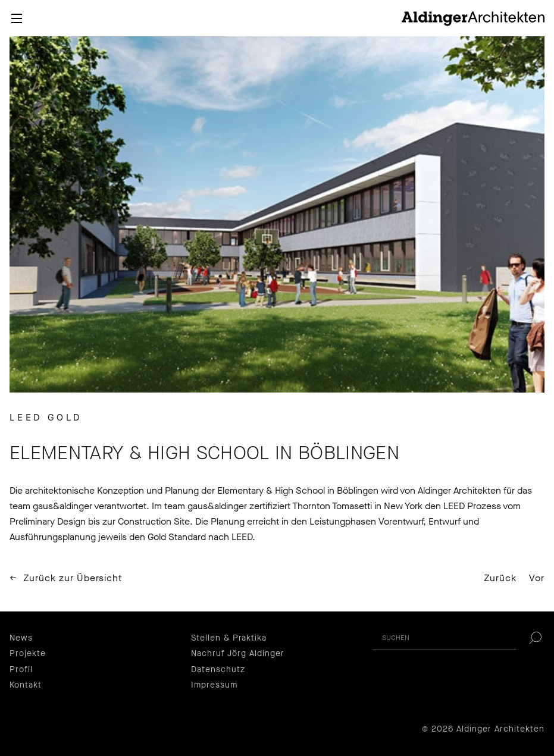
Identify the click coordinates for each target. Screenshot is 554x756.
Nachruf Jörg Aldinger (238, 653)
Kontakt (26, 685)
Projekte (28, 653)
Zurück (500, 578)
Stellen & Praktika (229, 638)
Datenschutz (218, 669)
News (21, 638)
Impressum (214, 685)
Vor (537, 578)
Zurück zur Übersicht (73, 578)
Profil (21, 669)
